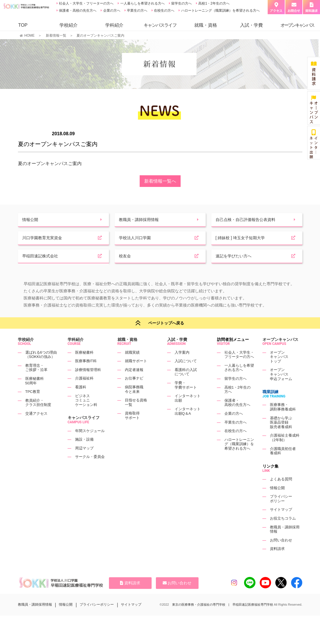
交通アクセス (36, 425)
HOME (30, 36)
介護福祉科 (84, 390)
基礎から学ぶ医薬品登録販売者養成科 (281, 434)
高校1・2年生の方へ (213, 3)
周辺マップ (84, 459)
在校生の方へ (164, 11)
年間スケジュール (90, 442)
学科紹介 (114, 25)
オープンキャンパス (280, 351)
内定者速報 (134, 381)
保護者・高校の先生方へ (77, 11)
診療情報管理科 (88, 381)
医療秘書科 (84, 364)
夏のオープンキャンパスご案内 (50, 163)
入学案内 (182, 364)
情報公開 (277, 499)
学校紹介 (69, 25)
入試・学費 (251, 25)
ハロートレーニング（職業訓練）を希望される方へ (220, 11)
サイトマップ (281, 521)
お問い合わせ (281, 552)
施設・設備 (84, 451)
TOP (23, 25)
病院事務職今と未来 (134, 401)
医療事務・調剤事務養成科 (283, 419)
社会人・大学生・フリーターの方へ (86, 3)
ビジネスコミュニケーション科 (86, 412)
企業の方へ (111, 11)
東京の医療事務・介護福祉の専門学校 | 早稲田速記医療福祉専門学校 (223, 616)
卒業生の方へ (137, 11)
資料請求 (277, 560)
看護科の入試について (186, 383)
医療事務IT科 (86, 373)
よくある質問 (281, 490)
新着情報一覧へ (160, 181)
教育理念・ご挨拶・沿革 (36, 379)
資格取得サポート (132, 427)
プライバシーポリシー (281, 510)
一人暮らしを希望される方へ (142, 3)
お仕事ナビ (134, 390)
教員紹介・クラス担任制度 (38, 414)
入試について (186, 373)
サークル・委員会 (90, 468)
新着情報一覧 (56, 36)
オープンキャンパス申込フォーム (281, 386)
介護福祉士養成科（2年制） (285, 449)
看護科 (81, 398)
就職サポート (136, 373)
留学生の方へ (181, 3)
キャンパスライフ (84, 429)
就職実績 (132, 364)
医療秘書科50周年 (35, 392)
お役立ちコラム (283, 530)
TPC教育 (33, 403)
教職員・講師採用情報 (35, 616)
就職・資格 (206, 25)
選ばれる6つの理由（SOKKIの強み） (41, 366)
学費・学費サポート (186, 396)
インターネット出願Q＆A (188, 423)
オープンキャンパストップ (279, 368)
